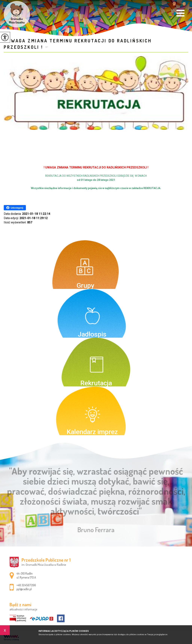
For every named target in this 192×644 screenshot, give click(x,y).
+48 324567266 (174, 4)
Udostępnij (15, 208)
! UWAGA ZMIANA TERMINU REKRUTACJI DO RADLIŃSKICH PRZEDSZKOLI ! (78, 44)
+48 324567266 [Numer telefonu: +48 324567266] (26, 585)
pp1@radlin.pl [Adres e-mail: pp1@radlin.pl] (24, 589)
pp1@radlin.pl (183, 4)
